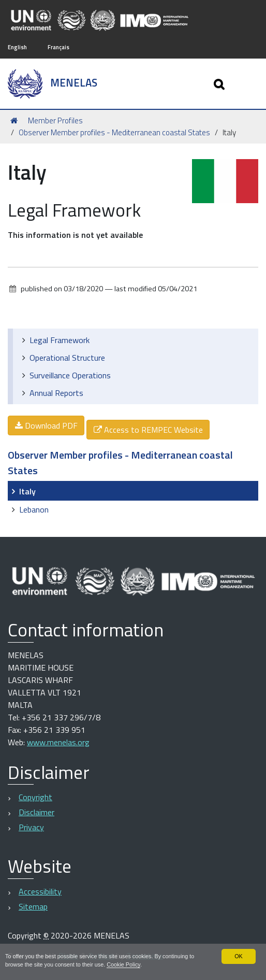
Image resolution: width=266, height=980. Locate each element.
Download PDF (46, 425)
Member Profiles (55, 120)
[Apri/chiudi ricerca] (220, 84)
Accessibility (40, 891)
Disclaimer (36, 812)
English (17, 47)
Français (58, 47)
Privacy (31, 827)
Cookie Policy (123, 964)
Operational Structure (67, 358)
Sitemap (33, 906)
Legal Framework (60, 340)
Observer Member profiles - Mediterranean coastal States (114, 132)
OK (239, 956)
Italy (27, 491)
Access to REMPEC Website (148, 430)
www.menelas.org (58, 742)
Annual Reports (56, 393)
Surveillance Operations (70, 375)
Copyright (35, 797)
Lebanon (34, 509)
